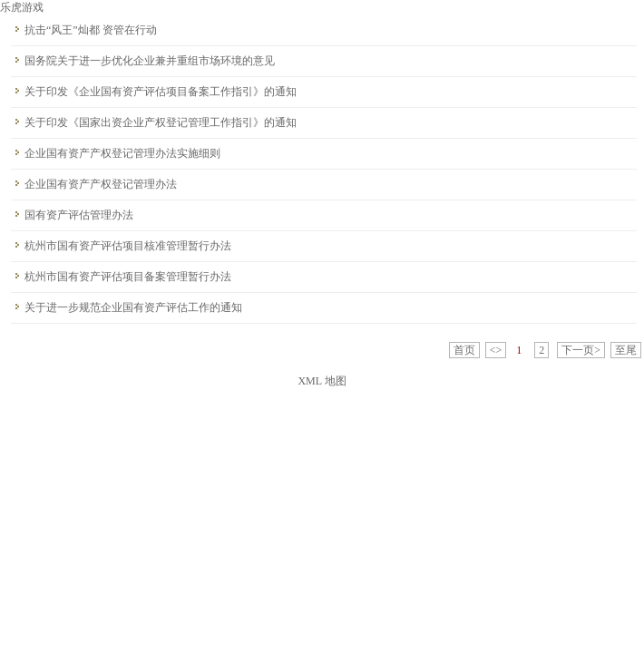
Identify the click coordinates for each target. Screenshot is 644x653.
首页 (464, 350)
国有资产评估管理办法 (79, 215)
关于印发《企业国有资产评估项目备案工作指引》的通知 (161, 92)
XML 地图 (322, 381)
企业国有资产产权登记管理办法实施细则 (122, 153)
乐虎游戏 (22, 7)
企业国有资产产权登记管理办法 (101, 184)
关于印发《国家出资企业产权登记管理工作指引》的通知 (161, 122)
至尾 (626, 350)
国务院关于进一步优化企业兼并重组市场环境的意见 (150, 61)
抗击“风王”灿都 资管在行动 (91, 30)
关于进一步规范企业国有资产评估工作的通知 (133, 307)
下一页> (581, 350)
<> (496, 350)
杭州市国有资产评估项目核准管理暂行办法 (128, 246)
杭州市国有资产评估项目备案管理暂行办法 (128, 277)
